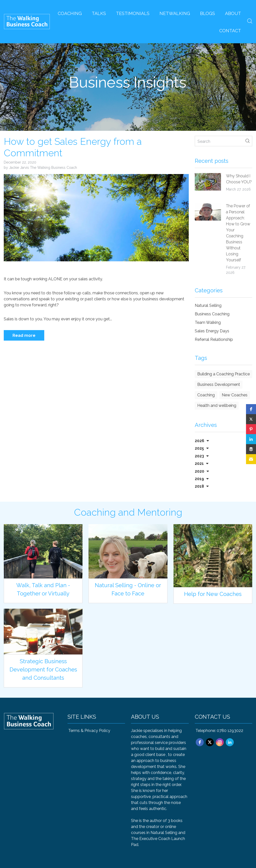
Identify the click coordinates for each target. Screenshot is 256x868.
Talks (99, 13)
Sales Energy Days (212, 331)
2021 (202, 464)
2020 (202, 471)
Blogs (207, 13)
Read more (24, 335)
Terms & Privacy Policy (89, 731)
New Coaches (235, 395)
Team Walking (208, 322)
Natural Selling (208, 305)
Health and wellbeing (217, 405)
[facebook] (200, 742)
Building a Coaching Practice (223, 374)
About (233, 13)
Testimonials (133, 13)
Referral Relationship (214, 339)
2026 (202, 441)
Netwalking (175, 13)
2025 (202, 448)
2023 (202, 456)
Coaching (70, 13)
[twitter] (210, 742)
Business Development (219, 384)
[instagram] (220, 742)
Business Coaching (212, 314)
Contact (230, 31)
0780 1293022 (230, 731)
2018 (202, 486)
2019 (202, 479)
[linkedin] (230, 742)
